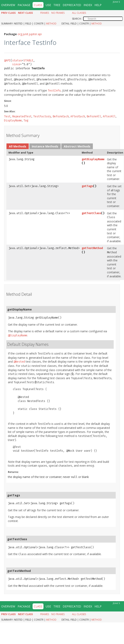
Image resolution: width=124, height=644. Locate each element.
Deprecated (72, 5)
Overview (8, 5)
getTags (87, 186)
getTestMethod (92, 248)
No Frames (58, 13)
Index (88, 5)
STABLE (28, 61)
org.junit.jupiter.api (30, 34)
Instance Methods (45, 146)
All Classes (79, 13)
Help (98, 5)
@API (7, 61)
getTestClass (91, 213)
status (17, 61)
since (16, 64)
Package (24, 5)
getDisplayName (93, 159)
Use (48, 5)
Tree (57, 5)
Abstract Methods (77, 146)
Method (51, 24)
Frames (45, 13)
